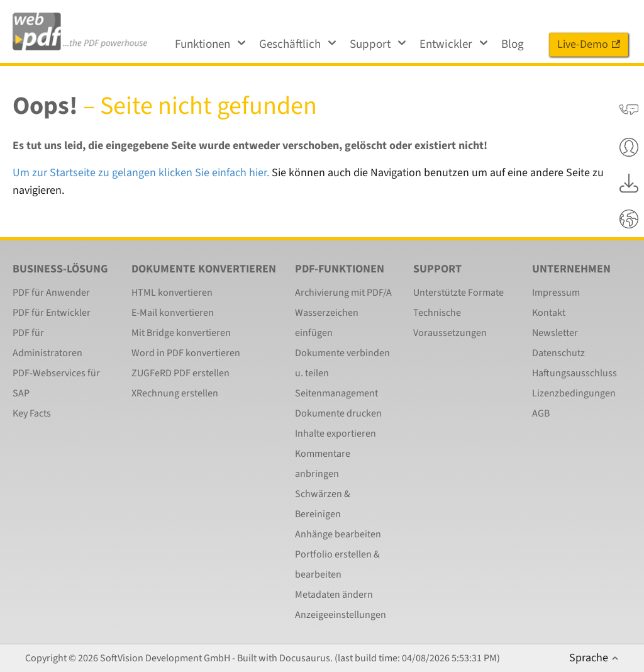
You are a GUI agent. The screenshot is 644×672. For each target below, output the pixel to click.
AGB (541, 413)
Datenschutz (558, 353)
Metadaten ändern (334, 595)
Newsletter (555, 333)
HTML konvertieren (172, 293)
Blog (513, 44)
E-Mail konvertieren (173, 313)
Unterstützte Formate (458, 293)
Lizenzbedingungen (574, 393)
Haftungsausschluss (575, 373)
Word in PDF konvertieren (186, 353)
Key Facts (32, 413)
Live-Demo (589, 44)
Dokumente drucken (338, 413)
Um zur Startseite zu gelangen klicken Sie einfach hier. (141, 173)
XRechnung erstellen (175, 393)
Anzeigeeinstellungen (341, 615)
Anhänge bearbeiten (338, 534)
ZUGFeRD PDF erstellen (180, 373)
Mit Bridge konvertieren (181, 333)
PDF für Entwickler (52, 313)
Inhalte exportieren (336, 434)
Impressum (556, 293)
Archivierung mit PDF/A (343, 293)
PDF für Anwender (51, 293)
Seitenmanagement (336, 393)
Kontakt (549, 313)
